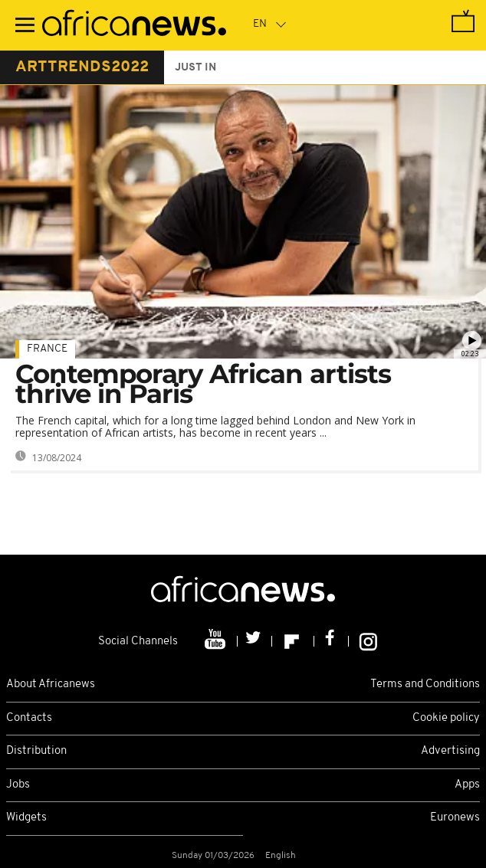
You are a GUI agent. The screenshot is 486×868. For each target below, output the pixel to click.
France (47, 349)
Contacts (29, 718)
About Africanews (51, 685)
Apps (467, 785)
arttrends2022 (82, 67)
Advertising (450, 751)
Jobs (18, 785)
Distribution (36, 751)
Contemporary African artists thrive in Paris (203, 384)
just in (195, 68)
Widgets (26, 818)
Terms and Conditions (425, 685)
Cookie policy (446, 718)
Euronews (455, 818)
